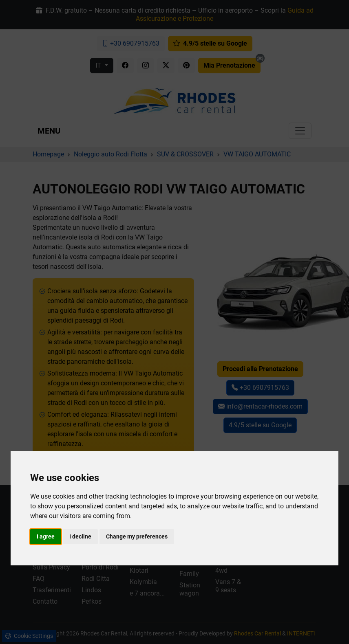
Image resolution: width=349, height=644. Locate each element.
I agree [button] (46, 536)
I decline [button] (80, 536)
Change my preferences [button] (137, 536)
